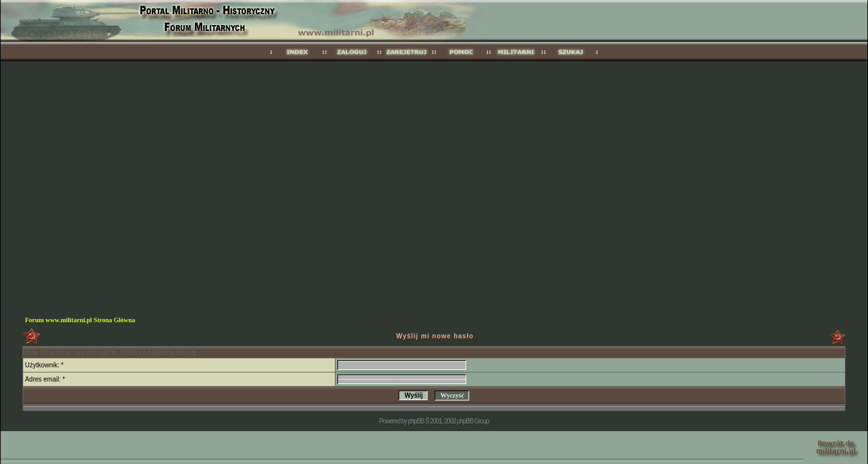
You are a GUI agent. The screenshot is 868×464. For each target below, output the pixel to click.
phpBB (416, 421)
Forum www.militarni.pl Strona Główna (80, 320)
